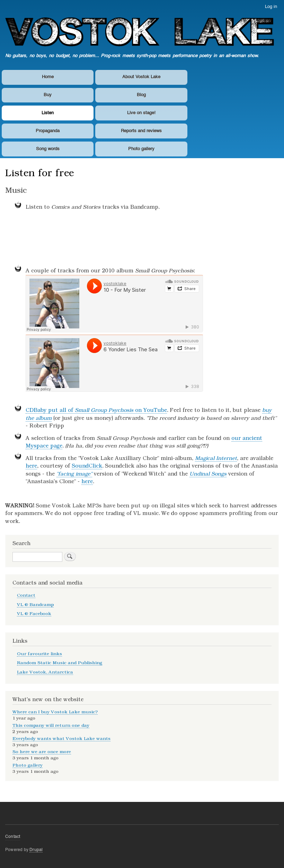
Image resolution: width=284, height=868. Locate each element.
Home (48, 77)
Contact (26, 595)
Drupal (36, 850)
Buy (48, 95)
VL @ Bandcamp (35, 604)
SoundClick (87, 466)
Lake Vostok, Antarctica (45, 672)
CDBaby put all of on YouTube (96, 410)
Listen (48, 113)
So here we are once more (42, 752)
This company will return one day (51, 725)
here (31, 466)
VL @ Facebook (34, 613)
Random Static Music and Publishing (60, 663)
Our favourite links (39, 654)
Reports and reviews (141, 131)
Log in (271, 7)
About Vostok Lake (141, 77)
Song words (48, 149)
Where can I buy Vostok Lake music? (55, 712)
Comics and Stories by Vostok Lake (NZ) (152, 239)
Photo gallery (141, 149)
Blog (141, 95)
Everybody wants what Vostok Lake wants (61, 738)
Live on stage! (141, 113)
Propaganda (48, 131)
